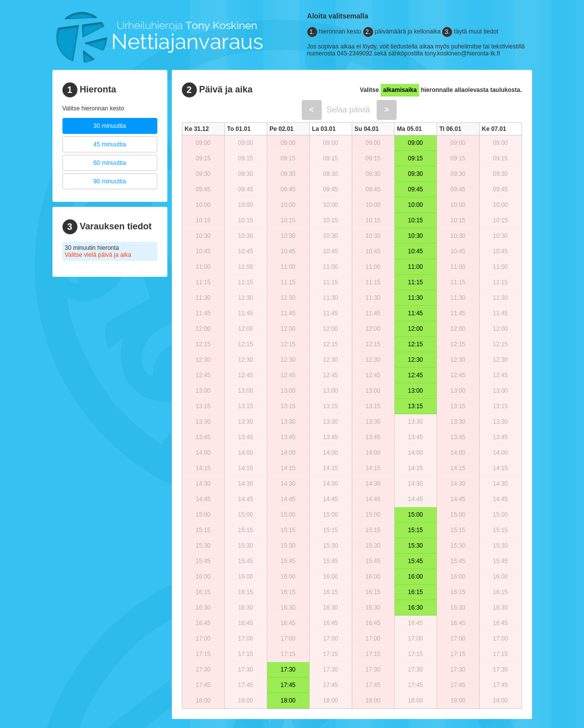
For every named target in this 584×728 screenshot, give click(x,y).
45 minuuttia (110, 144)
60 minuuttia (110, 163)
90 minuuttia (110, 181)
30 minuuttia (110, 126)
